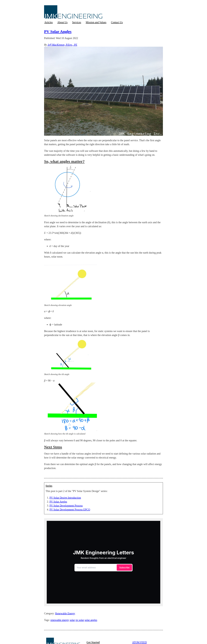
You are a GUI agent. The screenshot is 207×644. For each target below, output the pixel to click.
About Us (62, 22)
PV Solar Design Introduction (65, 498)
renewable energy (60, 620)
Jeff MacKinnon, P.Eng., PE (62, 45)
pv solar (80, 620)
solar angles (91, 620)
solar (72, 620)
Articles (49, 22)
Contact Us (117, 22)
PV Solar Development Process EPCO (70, 510)
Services (77, 22)
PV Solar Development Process (66, 506)
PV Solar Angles (58, 31)
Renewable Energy (65, 613)
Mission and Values (96, 22)
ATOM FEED (139, 642)
